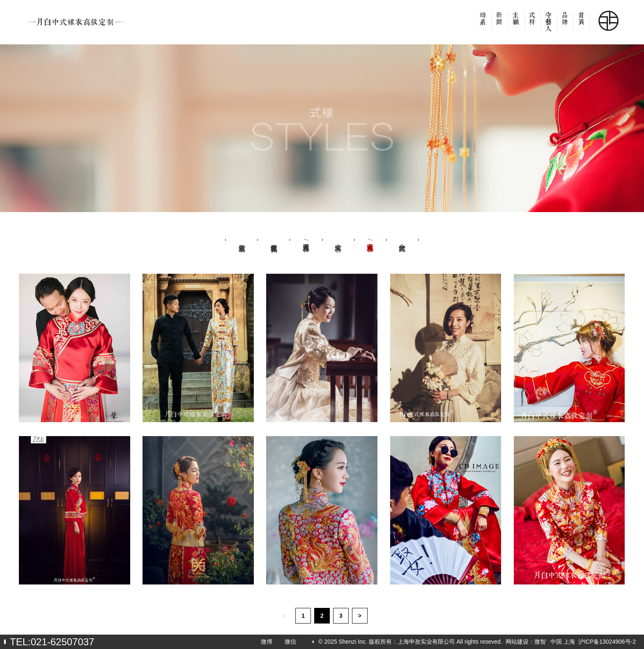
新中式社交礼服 (274, 240)
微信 (290, 642)
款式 (532, 25)
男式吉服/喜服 (306, 240)
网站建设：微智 (526, 642)
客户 (516, 25)
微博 (267, 642)
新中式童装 (242, 240)
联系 (483, 25)
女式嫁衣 (338, 240)
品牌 (565, 25)
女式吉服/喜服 (370, 240)
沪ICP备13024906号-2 (607, 642)
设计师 (549, 25)
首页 (582, 25)
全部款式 (402, 240)
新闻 (499, 25)
